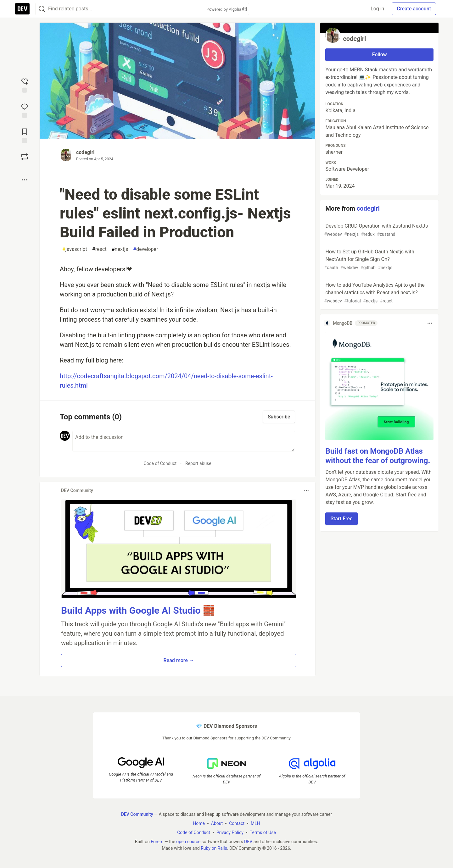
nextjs (120, 249)
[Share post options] (25, 180)
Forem (157, 842)
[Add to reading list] (25, 135)
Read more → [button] (179, 660)
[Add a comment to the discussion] (184, 441)
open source (188, 842)
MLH (255, 823)
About (217, 823)
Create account (414, 9)
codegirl (85, 152)
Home (199, 823)
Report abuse (198, 463)
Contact (237, 823)
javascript (75, 249)
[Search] (42, 9)
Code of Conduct (160, 463)
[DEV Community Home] (22, 9)
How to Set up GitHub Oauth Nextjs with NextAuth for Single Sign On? (379, 260)
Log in (377, 9)
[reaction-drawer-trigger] (25, 85)
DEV (248, 842)
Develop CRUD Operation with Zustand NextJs (379, 230)
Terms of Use (263, 832)
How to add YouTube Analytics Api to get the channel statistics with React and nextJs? (379, 293)
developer (145, 249)
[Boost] (25, 157)
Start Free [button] (341, 519)
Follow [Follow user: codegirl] (380, 55)
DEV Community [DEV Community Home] (137, 814)
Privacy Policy (230, 832)
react (99, 249)
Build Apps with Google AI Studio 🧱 (138, 610)
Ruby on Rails (214, 848)
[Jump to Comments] (25, 110)
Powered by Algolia (226, 9)
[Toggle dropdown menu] (306, 491)
